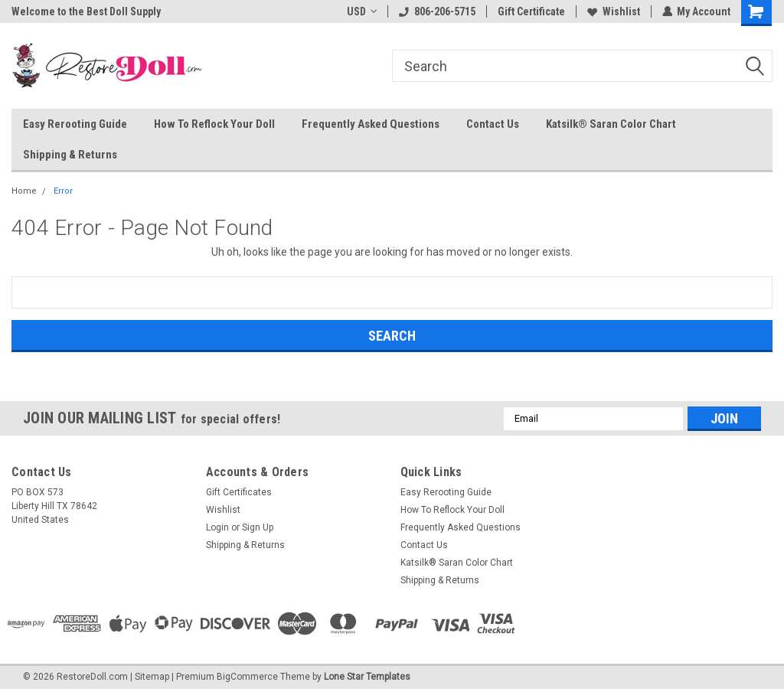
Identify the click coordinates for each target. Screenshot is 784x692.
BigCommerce (247, 677)
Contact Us (493, 124)
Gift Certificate (531, 11)
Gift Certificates (239, 492)
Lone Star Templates (367, 677)
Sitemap (152, 677)
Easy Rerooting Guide (75, 124)
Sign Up (258, 527)
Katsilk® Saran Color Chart (611, 124)
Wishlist (613, 11)
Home (24, 191)
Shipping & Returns (70, 155)
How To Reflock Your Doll (214, 124)
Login (217, 527)
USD (361, 11)
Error (63, 191)
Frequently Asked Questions (371, 124)
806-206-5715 (436, 11)
